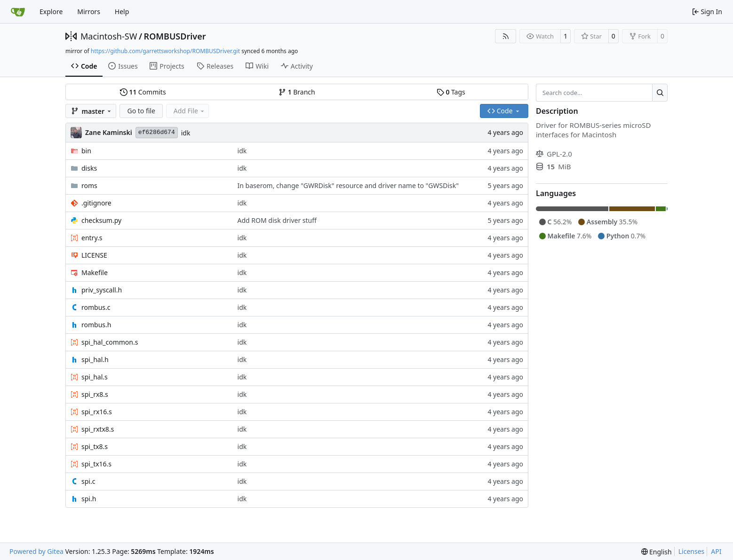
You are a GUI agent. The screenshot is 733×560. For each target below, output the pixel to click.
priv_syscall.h (102, 290)
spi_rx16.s (97, 412)
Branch (297, 92)
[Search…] (660, 93)
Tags (451, 92)
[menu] (657, 552)
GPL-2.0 (554, 154)
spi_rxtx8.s (98, 429)
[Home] (18, 12)
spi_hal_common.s (110, 342)
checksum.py (101, 220)
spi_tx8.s (95, 446)
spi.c (88, 481)
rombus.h (96, 325)
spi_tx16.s (96, 464)
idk (186, 133)
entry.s (92, 238)
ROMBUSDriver (175, 36)
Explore (51, 12)
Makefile (95, 272)
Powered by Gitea (36, 551)
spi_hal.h (95, 359)
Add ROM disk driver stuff (277, 220)
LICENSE (94, 255)
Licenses (692, 551)
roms (89, 185)
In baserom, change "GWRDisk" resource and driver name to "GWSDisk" (348, 185)
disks (89, 168)
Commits (143, 92)
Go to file (141, 111)
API (716, 551)
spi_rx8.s (95, 394)
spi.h (89, 499)
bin (86, 151)
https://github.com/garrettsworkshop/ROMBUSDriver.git (165, 51)
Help (122, 12)
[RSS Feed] (506, 36)
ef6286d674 (157, 132)
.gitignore (96, 203)
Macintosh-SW (109, 36)
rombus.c (96, 307)
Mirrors (89, 12)
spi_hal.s (95, 377)
